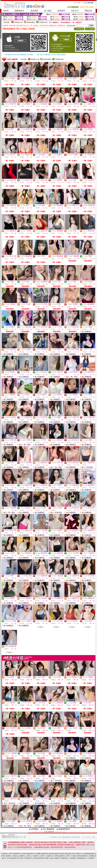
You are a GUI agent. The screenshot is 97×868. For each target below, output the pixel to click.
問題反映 (88, 11)
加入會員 (48, 11)
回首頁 (6, 11)
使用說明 (61, 11)
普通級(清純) (43, 22)
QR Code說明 (90, 29)
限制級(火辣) (18, 22)
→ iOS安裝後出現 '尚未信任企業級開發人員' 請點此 (18, 55)
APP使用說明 (79, 29)
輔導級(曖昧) (31, 22)
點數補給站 (19, 11)
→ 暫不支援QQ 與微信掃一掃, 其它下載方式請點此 (51, 55)
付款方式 (75, 11)
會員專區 (34, 11)
